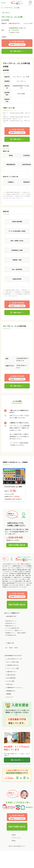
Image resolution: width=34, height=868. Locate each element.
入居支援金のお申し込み (13, 665)
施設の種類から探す (12, 616)
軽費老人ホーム (18, 630)
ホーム (3, 8)
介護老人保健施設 (21, 633)
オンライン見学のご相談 (13, 662)
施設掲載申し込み (11, 691)
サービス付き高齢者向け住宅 (12, 628)
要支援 (11, 648)
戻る (3, 3)
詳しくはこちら (16, 760)
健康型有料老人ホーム (11, 626)
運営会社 (14, 841)
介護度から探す (10, 643)
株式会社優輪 (5, 20)
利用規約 (14, 835)
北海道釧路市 (15, 30)
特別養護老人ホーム (10, 633)
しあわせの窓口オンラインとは (14, 659)
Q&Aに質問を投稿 (11, 678)
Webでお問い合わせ (17, 545)
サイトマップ (10, 697)
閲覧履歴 (9, 694)
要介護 (16, 648)
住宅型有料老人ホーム (11, 623)
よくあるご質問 (10, 681)
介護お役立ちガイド (12, 672)
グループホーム (9, 630)
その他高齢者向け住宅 (11, 635)
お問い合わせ (16, 51)
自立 (6, 648)
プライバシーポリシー (17, 838)
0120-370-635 (24, 443)
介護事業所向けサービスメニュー (15, 687)
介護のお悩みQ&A (11, 675)
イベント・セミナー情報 (13, 668)
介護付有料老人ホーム (11, 621)
